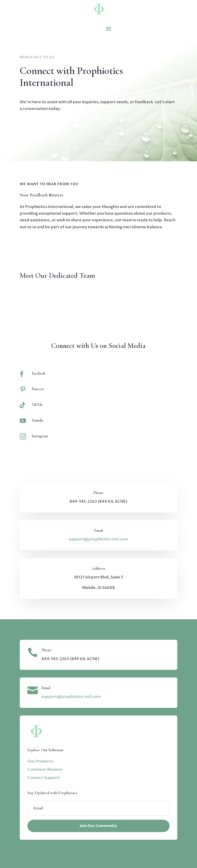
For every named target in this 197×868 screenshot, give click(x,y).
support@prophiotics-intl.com (98, 539)
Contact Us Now (41, 126)
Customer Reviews (45, 769)
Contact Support (44, 778)
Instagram (40, 436)
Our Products (40, 761)
